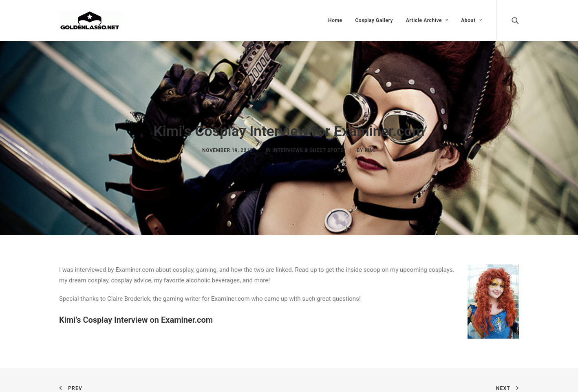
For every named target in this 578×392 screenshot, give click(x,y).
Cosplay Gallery (374, 20)
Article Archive (427, 20)
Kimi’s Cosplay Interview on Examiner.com (136, 319)
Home (335, 20)
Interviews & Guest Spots (308, 150)
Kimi (370, 150)
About (471, 20)
